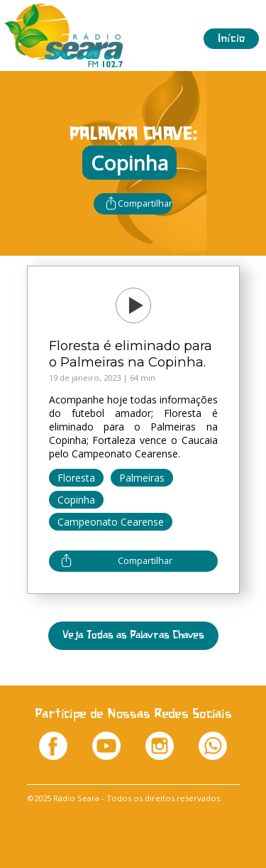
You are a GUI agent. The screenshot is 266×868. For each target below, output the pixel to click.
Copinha (76, 500)
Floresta (76, 478)
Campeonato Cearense (111, 522)
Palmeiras (142, 478)
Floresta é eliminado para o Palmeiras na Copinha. (131, 354)
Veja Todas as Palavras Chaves (133, 635)
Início (231, 39)
